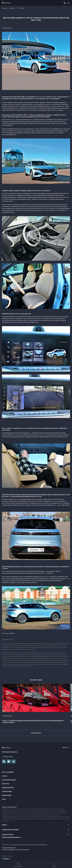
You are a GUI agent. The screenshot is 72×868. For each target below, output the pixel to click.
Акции (54, 865)
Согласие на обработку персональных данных (16, 850)
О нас (4, 799)
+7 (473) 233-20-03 (7, 757)
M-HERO (5, 776)
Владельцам (6, 795)
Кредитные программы (10, 830)
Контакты (6, 784)
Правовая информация (9, 848)
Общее (4, 825)
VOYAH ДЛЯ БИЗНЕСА (9, 780)
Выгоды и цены (8, 834)
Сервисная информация (11, 837)
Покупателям (7, 791)
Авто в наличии (8, 772)
